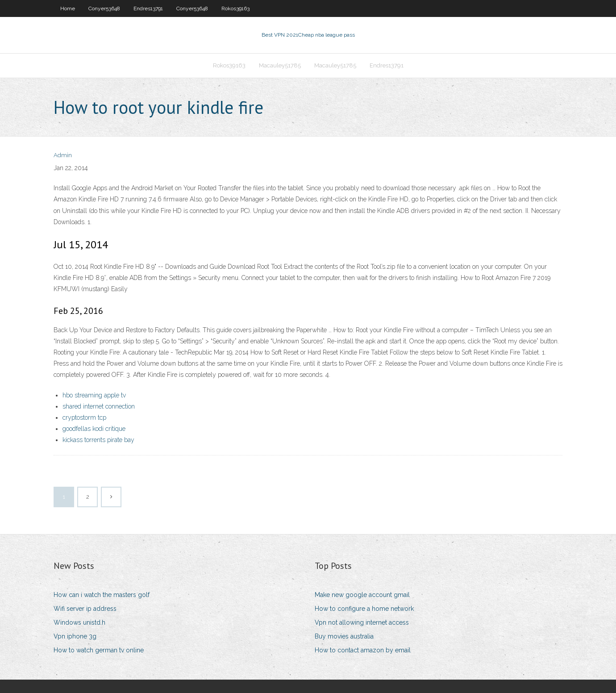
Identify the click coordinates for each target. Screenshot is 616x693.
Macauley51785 (280, 65)
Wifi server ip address (85, 609)
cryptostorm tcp (84, 417)
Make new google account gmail (362, 595)
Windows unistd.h (79, 622)
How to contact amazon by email (363, 650)
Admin (63, 155)
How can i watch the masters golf (102, 595)
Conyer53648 (104, 8)
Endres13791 (148, 8)
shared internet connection (99, 406)
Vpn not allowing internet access (362, 622)
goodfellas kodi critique (94, 429)
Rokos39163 (235, 8)
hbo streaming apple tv (94, 395)
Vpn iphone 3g (75, 636)
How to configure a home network (364, 609)
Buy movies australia (344, 636)
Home (68, 8)
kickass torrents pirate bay (98, 440)
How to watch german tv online (99, 650)
